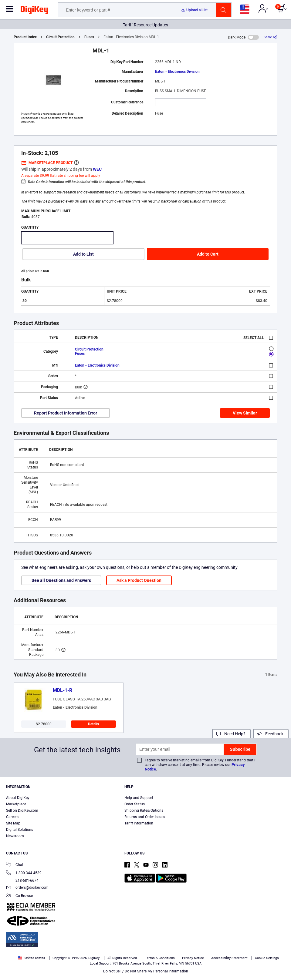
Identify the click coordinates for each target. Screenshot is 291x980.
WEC (97, 169)
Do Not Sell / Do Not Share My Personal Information (146, 971)
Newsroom (15, 836)
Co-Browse (19, 896)
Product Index (25, 37)
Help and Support (139, 798)
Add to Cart (208, 254)
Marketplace (16, 804)
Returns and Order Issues (145, 817)
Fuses (89, 37)
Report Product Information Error (66, 413)
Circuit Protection (60, 37)
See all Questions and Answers (61, 580)
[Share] (271, 37)
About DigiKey (18, 798)
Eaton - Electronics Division (177, 72)
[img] (34, 11)
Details (93, 724)
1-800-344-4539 (24, 873)
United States (32, 958)
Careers (12, 817)
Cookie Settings (267, 958)
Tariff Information (139, 823)
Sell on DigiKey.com (22, 811)
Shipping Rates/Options (144, 811)
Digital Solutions (20, 830)
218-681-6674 (22, 881)
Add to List (83, 254)
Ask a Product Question (139, 580)
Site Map (13, 823)
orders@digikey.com (27, 888)
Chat (15, 865)
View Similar (245, 413)
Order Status (135, 804)
